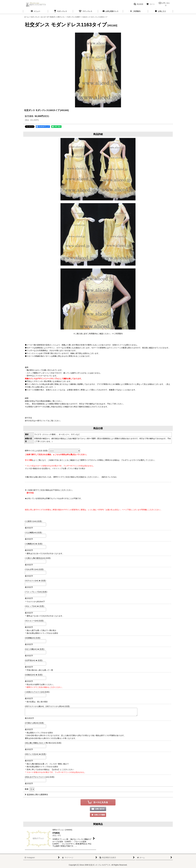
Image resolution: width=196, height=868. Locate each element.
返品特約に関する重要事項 (36, 795)
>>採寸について (42, 421)
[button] (138, 4)
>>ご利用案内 (117, 334)
